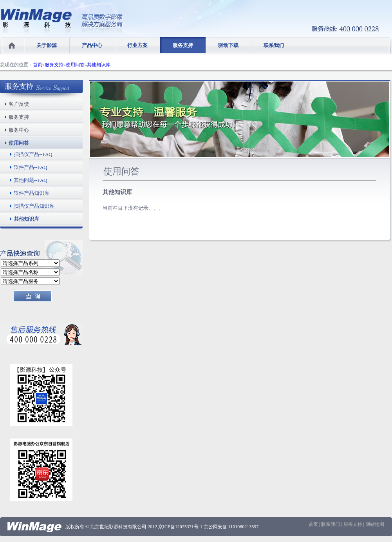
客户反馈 (19, 104)
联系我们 (274, 45)
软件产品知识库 (32, 193)
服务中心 (19, 130)
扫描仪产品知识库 (34, 206)
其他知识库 (99, 65)
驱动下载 (228, 45)
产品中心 (92, 45)
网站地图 (375, 524)
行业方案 (137, 45)
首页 (38, 65)
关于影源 (47, 45)
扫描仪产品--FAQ (33, 154)
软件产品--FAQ (31, 167)
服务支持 (183, 45)
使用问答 (75, 65)
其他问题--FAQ (31, 180)
